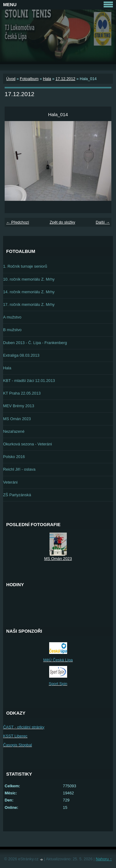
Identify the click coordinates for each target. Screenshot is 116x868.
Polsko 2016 (14, 457)
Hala (47, 79)
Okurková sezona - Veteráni (28, 444)
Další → (103, 222)
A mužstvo (12, 317)
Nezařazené (14, 431)
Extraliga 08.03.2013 (21, 355)
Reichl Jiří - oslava (19, 469)
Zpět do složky (62, 222)
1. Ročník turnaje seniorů (25, 266)
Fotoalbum (29, 79)
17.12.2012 (65, 79)
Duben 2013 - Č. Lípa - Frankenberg (35, 343)
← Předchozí (18, 222)
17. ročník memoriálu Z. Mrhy (29, 304)
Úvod (11, 79)
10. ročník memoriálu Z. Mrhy (29, 279)
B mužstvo (12, 330)
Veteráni (10, 482)
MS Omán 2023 (17, 419)
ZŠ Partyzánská (17, 495)
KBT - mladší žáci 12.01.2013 (29, 381)
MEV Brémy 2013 (19, 406)
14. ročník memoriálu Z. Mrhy (29, 292)
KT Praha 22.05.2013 (22, 393)
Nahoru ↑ (104, 859)
